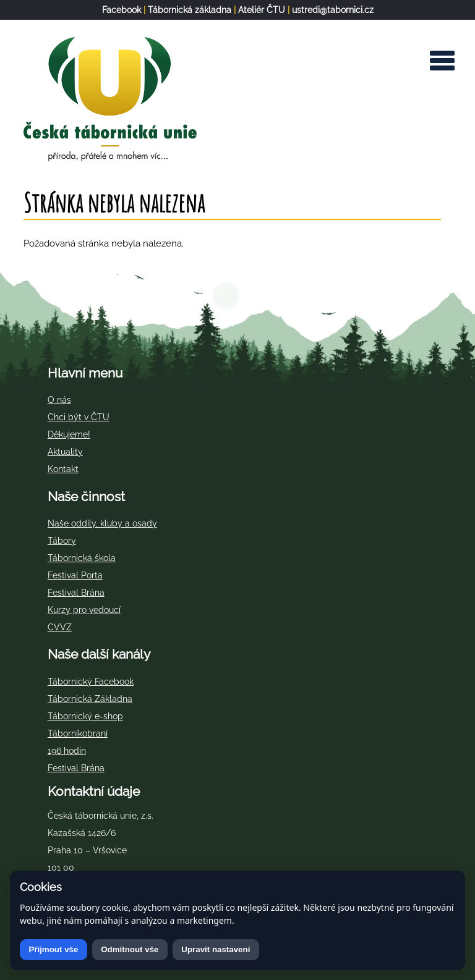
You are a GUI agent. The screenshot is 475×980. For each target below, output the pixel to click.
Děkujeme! (69, 434)
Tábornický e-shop (85, 716)
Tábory (62, 541)
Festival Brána (76, 593)
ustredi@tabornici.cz (333, 10)
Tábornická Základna (90, 699)
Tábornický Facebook (91, 682)
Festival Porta (75, 575)
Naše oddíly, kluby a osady (102, 523)
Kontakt (63, 469)
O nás (59, 400)
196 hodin (67, 751)
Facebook (122, 10)
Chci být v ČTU (79, 417)
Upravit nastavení (216, 949)
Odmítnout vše (130, 949)
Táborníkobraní (78, 733)
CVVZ (60, 627)
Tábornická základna (190, 10)
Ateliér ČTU (262, 10)
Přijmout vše (53, 949)
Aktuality (65, 452)
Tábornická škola (82, 558)
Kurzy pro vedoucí (84, 610)
